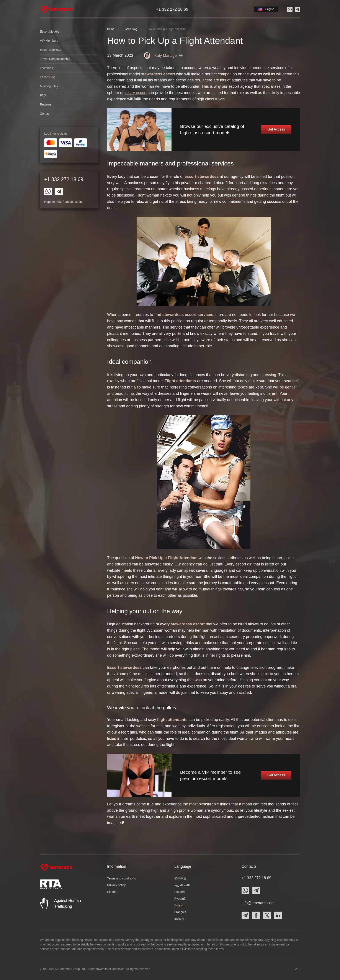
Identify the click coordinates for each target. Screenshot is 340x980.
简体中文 (180, 878)
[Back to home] (56, 9)
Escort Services (50, 50)
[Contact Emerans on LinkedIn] (278, 915)
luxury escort (136, 93)
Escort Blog (48, 77)
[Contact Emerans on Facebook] (256, 915)
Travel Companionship (55, 59)
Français (180, 912)
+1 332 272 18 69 (64, 179)
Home (111, 29)
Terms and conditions (121, 878)
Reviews (46, 104)
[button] (266, 9)
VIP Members (49, 41)
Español (180, 892)
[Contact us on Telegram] (297, 9)
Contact (45, 114)
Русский (180, 899)
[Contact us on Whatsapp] (290, 9)
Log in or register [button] (56, 134)
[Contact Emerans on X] (267, 915)
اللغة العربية (182, 885)
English (179, 905)
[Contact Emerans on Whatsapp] (48, 191)
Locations (46, 68)
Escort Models (50, 31)
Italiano (179, 919)
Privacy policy (116, 885)
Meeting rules (49, 86)
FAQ (43, 95)
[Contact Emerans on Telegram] (59, 191)
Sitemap (113, 892)
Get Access (276, 129)
